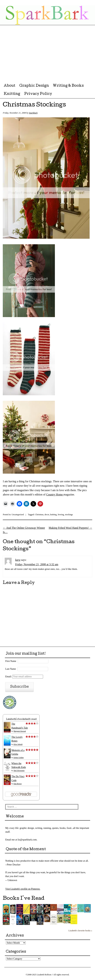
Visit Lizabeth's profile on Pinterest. (23, 889)
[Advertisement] (47, 51)
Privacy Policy (38, 94)
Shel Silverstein (19, 770)
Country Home (55, 495)
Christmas (39, 515)
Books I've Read (24, 899)
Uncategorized (18, 515)
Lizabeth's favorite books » (80, 931)
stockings (69, 515)
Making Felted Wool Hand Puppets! (70, 528)
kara (18, 560)
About (9, 86)
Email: (24, 677)
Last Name (11, 669)
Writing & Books (68, 86)
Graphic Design (34, 86)
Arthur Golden (18, 757)
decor (47, 515)
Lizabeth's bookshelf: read (21, 719)
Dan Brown (18, 784)
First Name (11, 661)
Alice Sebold (18, 744)
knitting (53, 515)
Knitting (12, 94)
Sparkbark (33, 113)
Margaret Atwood (20, 731)
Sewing (61, 515)
